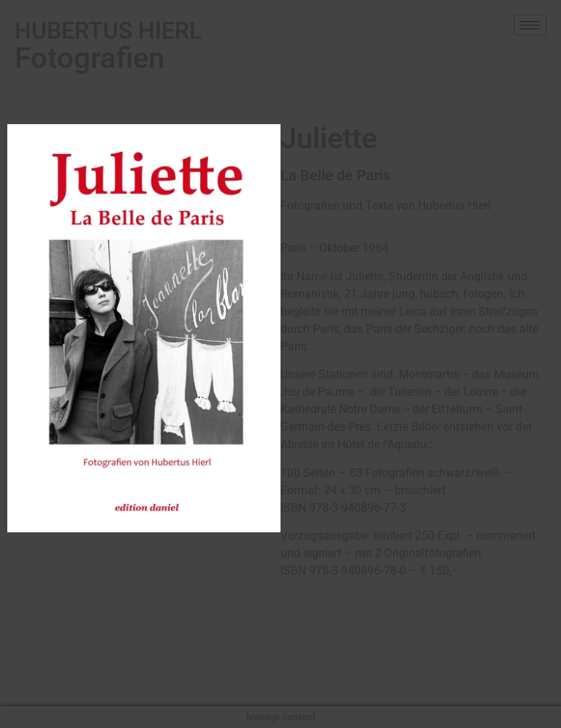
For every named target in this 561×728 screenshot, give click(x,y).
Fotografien (108, 46)
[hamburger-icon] (530, 25)
